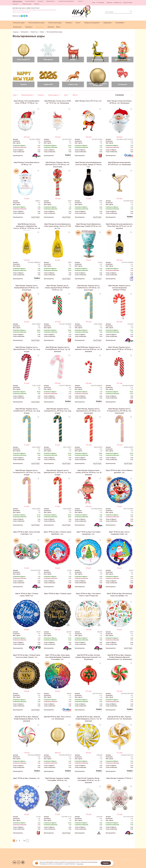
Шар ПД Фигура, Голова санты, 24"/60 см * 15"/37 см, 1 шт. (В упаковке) (58, 102)
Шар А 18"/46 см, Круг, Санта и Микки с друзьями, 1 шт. (119, 471)
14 (24, 841)
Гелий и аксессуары (55, 23)
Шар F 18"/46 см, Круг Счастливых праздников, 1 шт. (88, 533)
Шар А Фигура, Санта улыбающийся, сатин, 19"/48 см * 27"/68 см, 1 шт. (27, 102)
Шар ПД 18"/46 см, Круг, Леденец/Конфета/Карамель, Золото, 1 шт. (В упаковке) (89, 719)
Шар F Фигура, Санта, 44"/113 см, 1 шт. (89, 101)
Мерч (58, 27)
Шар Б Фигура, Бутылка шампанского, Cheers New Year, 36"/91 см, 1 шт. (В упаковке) (119, 226)
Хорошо (106, 863)
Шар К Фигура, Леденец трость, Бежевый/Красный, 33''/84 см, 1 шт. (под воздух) (27, 288)
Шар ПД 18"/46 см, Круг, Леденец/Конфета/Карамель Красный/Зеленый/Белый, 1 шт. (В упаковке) (119, 657)
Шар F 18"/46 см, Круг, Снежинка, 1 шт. (27, 778)
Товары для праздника (92, 23)
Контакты (41, 1)
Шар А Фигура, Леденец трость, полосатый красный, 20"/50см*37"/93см (119, 288)
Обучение (51, 27)
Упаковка (68, 23)
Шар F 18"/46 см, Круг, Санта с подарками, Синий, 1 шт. (119, 533)
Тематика (28, 27)
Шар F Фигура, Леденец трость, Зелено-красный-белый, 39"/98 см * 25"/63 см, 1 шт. (58, 288)
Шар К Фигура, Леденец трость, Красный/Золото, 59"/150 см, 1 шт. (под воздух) (89, 411)
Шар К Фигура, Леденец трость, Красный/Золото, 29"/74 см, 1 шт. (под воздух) (58, 473)
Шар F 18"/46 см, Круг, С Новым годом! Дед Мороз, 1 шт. (58, 533)
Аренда (36, 4)
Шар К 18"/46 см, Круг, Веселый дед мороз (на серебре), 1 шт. (119, 595)
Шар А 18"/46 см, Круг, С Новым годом (58, 594)
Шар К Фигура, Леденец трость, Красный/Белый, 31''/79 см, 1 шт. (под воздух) (27, 349)
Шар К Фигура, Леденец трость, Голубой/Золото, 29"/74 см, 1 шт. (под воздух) (27, 411)
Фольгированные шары (36, 23)
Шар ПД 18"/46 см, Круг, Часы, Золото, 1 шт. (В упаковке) (58, 718)
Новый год (34, 32)
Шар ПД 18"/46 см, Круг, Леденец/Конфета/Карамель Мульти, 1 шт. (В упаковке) (27, 719)
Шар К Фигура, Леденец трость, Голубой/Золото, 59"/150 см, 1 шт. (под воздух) (89, 288)
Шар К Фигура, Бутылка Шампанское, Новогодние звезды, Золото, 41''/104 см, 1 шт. (58, 226)
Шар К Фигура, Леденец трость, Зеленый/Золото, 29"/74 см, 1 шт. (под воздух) (58, 411)
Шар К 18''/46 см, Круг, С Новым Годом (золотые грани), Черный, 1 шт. (27, 656)
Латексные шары (19, 23)
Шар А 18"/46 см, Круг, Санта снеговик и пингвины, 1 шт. (27, 533)
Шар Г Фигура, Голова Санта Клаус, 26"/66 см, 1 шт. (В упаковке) (119, 102)
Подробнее (80, 864)
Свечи (78, 23)
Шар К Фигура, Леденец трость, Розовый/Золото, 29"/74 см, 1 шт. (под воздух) (27, 473)
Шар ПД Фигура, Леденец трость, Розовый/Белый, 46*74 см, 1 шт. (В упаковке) (58, 349)
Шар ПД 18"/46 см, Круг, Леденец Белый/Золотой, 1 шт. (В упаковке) (119, 718)
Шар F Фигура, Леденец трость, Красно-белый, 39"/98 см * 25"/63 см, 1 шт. (119, 349)
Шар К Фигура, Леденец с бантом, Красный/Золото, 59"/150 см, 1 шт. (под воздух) (58, 165)
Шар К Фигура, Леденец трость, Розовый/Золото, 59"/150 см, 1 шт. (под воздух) (119, 411)
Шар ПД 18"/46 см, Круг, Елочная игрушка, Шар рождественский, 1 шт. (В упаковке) (88, 657)
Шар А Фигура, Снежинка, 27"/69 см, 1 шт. (119, 779)
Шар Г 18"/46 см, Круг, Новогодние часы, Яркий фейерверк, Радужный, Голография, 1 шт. (58, 657)
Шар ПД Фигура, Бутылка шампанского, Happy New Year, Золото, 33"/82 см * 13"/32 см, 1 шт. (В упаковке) (27, 227)
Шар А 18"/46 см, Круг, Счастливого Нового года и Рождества (89, 595)
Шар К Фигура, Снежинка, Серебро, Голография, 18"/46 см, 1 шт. (58, 779)
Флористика (17, 27)
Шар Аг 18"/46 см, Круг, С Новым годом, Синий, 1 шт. (27, 595)
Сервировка (107, 23)
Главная (16, 32)
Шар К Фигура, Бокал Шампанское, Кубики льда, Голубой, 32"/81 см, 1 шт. (88, 225)
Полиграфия (120, 23)
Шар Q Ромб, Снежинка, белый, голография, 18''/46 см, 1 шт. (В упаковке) (88, 780)
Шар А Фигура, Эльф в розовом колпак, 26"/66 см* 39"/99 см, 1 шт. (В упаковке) (89, 473)
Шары (42, 32)
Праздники (40, 27)
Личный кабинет (30, 1)
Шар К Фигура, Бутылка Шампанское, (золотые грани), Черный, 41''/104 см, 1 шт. (89, 165)
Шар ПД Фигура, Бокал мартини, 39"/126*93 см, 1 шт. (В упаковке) (119, 163)
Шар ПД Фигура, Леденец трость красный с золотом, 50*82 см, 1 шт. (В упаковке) (89, 349)
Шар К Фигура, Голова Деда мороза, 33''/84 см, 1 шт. (27, 163)
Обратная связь (27, 4)
